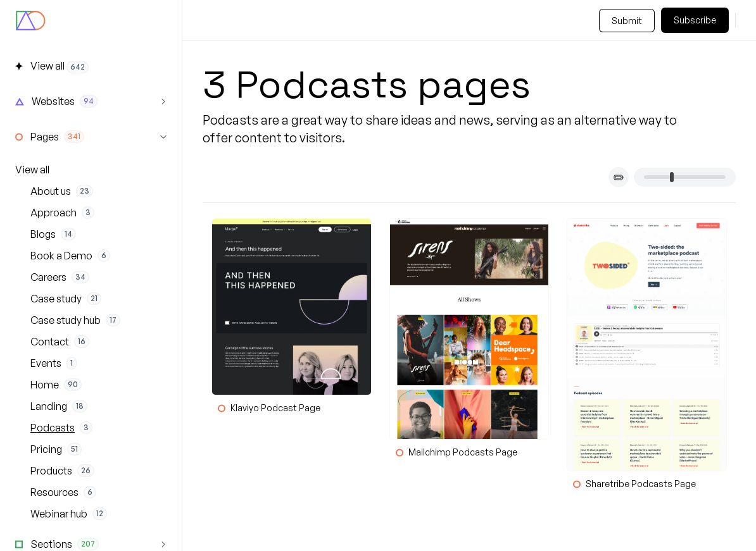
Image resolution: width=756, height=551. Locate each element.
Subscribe (695, 20)
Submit (627, 21)
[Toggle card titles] (619, 177)
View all (32, 170)
